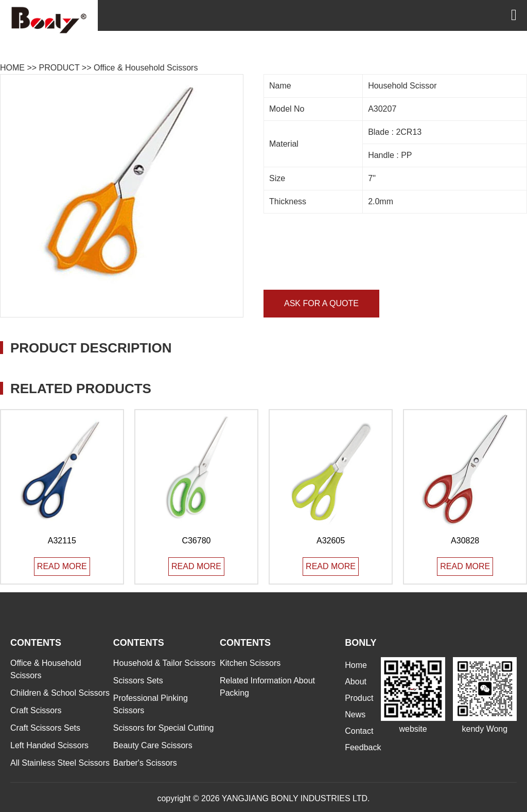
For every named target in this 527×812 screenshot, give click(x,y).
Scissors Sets (138, 681)
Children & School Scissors (60, 693)
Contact (359, 731)
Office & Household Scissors (146, 68)
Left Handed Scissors (49, 745)
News (355, 714)
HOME (12, 68)
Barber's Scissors (145, 763)
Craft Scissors (36, 710)
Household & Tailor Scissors (164, 663)
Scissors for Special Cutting (164, 728)
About (356, 682)
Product (359, 698)
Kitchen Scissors (250, 663)
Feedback (363, 747)
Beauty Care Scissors (153, 745)
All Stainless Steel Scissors (60, 763)
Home (356, 665)
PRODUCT (59, 68)
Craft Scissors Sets (45, 728)
